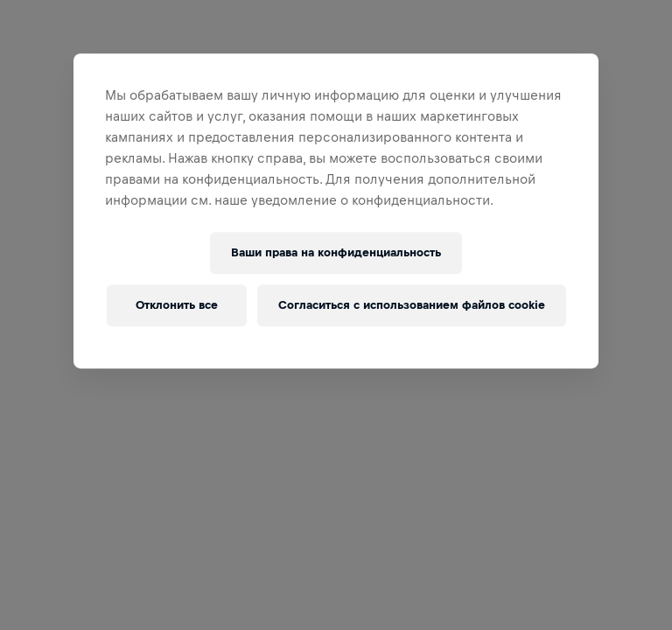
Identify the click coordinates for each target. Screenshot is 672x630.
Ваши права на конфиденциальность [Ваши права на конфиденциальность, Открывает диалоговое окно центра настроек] (336, 252)
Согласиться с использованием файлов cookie (412, 305)
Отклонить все (177, 305)
